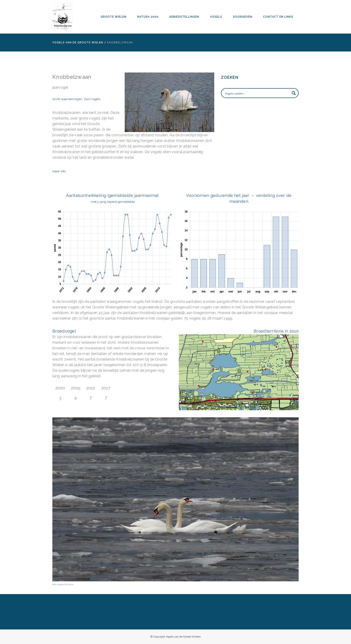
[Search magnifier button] (294, 93)
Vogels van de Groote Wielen (78, 43)
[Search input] (257, 93)
